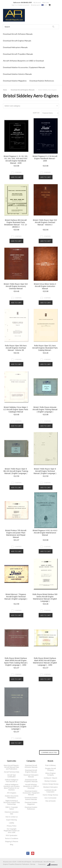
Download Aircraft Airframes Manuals (18, 34)
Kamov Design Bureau (50, 795)
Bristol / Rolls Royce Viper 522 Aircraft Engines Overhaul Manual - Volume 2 (45, 222)
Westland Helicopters (50, 787)
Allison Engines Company (50, 774)
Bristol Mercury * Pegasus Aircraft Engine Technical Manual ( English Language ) (16, 597)
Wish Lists (46, 3)
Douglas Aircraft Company (51, 769)
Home (5, 90)
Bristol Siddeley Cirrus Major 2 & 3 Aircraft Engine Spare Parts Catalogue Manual (16, 409)
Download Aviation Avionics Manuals (17, 74)
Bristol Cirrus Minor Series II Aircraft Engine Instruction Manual (45, 286)
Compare (18, 172)
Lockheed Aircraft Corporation (50, 791)
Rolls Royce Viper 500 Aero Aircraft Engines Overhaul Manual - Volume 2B (16, 348)
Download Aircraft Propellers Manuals (18, 54)
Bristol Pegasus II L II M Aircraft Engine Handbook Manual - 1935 (45, 159)
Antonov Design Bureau (50, 784)
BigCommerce (53, 864)
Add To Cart (16, 177)
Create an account (24, 5)
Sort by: (36, 113)
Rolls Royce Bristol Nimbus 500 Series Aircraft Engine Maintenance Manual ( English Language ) (45, 598)
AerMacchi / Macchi (51, 778)
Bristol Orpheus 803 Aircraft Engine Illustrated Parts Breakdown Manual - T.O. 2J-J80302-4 (16, 224)
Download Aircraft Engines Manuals (17, 41)
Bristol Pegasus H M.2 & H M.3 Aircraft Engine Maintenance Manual (45, 533)
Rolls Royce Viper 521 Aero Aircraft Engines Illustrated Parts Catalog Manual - (45, 348)
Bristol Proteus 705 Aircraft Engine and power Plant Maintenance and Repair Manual (16, 534)
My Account (37, 3)
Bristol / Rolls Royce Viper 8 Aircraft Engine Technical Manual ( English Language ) (45, 471)
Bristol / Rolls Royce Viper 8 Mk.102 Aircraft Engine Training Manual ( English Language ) (16, 471)
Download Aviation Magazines (15, 81)
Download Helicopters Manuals (15, 47)
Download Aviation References (42, 81)
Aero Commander (50, 798)
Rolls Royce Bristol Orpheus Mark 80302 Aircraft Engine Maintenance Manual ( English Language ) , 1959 (45, 662)
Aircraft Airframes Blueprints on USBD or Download (23, 61)
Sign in (14, 5)
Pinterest (33, 853)
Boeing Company (50, 781)
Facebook (28, 853)
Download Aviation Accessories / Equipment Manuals (24, 67)
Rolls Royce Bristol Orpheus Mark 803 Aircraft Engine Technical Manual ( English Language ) (16, 725)
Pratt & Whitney (50, 765)
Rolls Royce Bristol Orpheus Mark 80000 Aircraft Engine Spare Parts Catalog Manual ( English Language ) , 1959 (16, 662)
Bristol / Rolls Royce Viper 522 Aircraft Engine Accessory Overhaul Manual (16, 286)
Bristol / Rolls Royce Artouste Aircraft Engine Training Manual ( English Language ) (45, 409)
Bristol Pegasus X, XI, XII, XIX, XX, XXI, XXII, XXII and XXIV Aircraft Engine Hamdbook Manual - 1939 (16, 160)
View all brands (50, 801)
